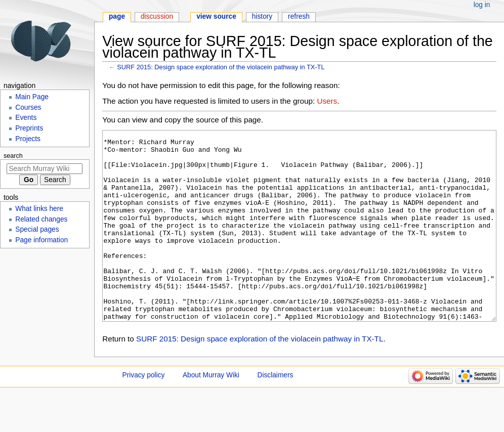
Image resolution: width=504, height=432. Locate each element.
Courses (28, 107)
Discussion (157, 16)
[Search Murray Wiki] (45, 169)
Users (327, 101)
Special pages (37, 229)
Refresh (299, 16)
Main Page (32, 97)
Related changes (41, 219)
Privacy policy (144, 413)
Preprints (29, 128)
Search (13, 156)
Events (26, 118)
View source (216, 16)
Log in (482, 5)
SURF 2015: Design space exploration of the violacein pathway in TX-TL (221, 67)
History (262, 16)
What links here (39, 209)
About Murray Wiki (211, 413)
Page (117, 16)
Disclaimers (276, 413)
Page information (41, 240)
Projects (28, 139)
